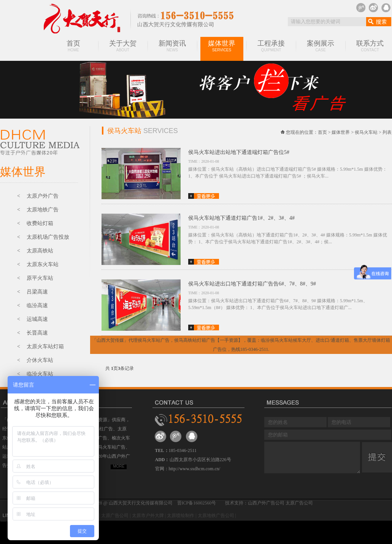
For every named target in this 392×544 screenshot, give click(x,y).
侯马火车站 (366, 132)
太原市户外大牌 (148, 515)
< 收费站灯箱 (35, 223)
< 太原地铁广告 (38, 210)
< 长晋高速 (33, 333)
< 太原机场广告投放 (43, 237)
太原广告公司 (115, 515)
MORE (119, 466)
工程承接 (271, 46)
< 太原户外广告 (38, 196)
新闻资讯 (172, 46)
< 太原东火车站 (38, 264)
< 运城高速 (33, 319)
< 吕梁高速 (33, 292)
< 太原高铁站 (35, 251)
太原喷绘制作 (181, 515)
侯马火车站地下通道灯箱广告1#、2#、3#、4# (241, 218)
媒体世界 (222, 46)
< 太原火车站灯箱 (40, 347)
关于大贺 (123, 46)
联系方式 (370, 46)
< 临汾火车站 (35, 374)
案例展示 (321, 46)
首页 (73, 46)
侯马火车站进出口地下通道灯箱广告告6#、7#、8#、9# (252, 284)
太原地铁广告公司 (216, 515)
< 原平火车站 (35, 278)
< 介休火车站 (35, 360)
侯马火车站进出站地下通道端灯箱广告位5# (239, 152)
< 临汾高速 (33, 305)
